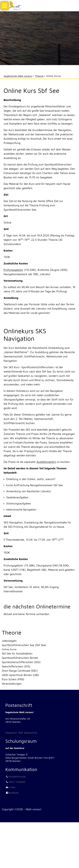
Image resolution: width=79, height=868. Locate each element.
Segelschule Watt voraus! (18, 76)
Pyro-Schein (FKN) (13, 679)
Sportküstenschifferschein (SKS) (21, 662)
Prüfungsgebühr (13, 270)
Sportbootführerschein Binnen (20, 658)
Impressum (11, 733)
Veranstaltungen (12, 684)
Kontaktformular (17, 777)
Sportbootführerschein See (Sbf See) (24, 645)
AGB (20, 733)
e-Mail (12, 787)
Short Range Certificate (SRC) (20, 671)
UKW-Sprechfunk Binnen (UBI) (20, 675)
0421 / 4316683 (17, 782)
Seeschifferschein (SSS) (16, 666)
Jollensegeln (9, 641)
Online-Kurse (9, 649)
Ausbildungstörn (46, 462)
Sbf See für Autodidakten (17, 654)
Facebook (14, 793)
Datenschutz (31, 733)
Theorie (39, 76)
